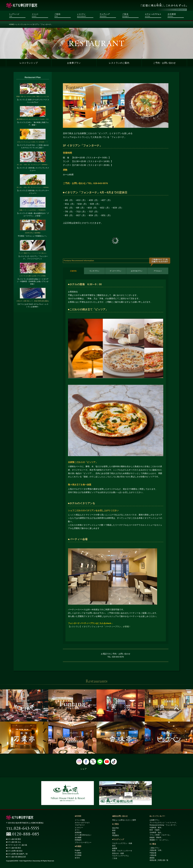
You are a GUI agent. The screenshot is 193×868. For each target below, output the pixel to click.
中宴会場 (153, 853)
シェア (84, 769)
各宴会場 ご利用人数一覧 (159, 860)
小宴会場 (153, 855)
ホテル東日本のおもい (83, 835)
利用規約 (78, 840)
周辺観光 (115, 835)
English (78, 850)
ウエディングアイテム (120, 856)
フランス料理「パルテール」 (160, 835)
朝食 (114, 833)
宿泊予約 (115, 828)
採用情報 (78, 832)
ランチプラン (94, 271)
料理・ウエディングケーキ (122, 851)
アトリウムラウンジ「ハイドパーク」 (164, 823)
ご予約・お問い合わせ (164, 63)
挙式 (114, 846)
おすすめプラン (137, 271)
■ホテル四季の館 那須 (15, 851)
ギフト (77, 830)
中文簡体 (78, 855)
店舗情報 (73, 271)
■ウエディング (118, 839)
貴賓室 (152, 858)
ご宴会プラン (155, 848)
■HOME (78, 816)
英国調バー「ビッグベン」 (160, 840)
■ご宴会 (153, 844)
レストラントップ (29, 63)
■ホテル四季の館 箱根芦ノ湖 (18, 854)
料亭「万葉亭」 (155, 830)
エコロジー (79, 828)
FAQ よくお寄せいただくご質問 (124, 820)
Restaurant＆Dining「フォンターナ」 (163, 825)
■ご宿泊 (115, 824)
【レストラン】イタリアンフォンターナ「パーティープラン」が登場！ (99, 627)
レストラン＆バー (23, 24)
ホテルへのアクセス (82, 823)
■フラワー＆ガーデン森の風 (17, 845)
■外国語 (78, 846)
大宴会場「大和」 (156, 850)
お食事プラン (74, 63)
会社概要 (78, 837)
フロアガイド (80, 825)
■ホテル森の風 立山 (14, 842)
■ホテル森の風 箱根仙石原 (17, 857)
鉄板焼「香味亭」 (156, 837)
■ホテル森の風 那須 (14, 848)
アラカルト (158, 271)
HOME (12, 24)
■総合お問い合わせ (120, 816)
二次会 (115, 858)
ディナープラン (116, 271)
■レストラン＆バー (157, 816)
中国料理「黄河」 (156, 828)
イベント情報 (80, 820)
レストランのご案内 (119, 63)
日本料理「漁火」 (156, 832)
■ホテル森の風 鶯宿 (14, 839)
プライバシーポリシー (83, 842)
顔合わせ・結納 (118, 853)
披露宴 (115, 848)
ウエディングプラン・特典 (122, 843)
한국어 (77, 858)
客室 (114, 831)
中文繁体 (78, 853)
